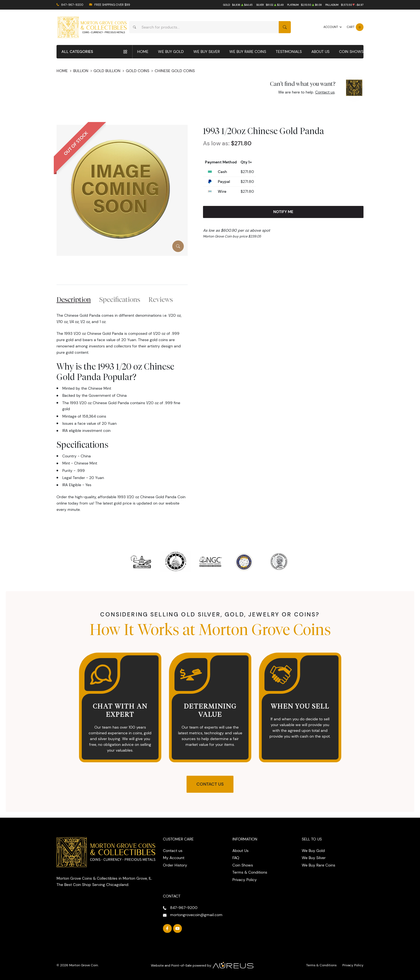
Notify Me (283, 212)
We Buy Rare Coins (248, 52)
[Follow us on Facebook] (167, 928)
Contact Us (210, 784)
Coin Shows (351, 52)
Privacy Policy (245, 880)
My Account (174, 858)
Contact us (325, 92)
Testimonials (289, 52)
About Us (320, 52)
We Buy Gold (171, 52)
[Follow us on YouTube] (177, 928)
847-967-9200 (72, 5)
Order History (175, 865)
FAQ (236, 858)
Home (143, 52)
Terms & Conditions (250, 872)
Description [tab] (74, 299)
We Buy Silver (207, 52)
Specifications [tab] (120, 299)
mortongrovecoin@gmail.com (196, 915)
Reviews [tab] (161, 299)
